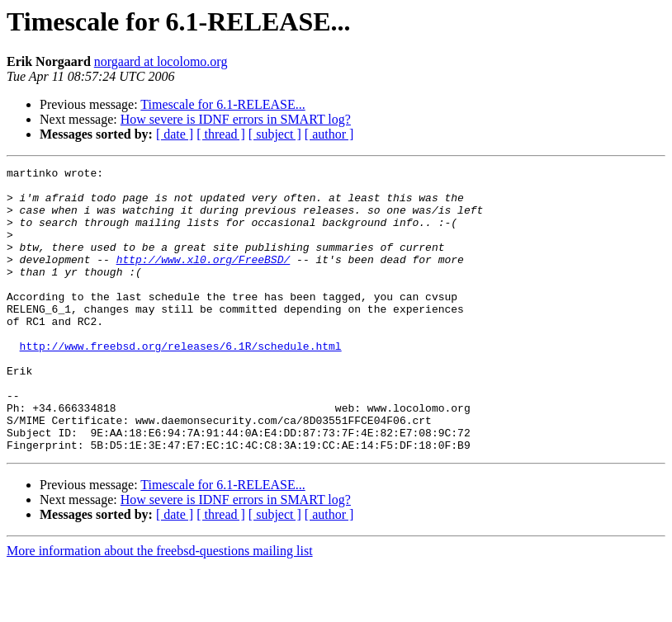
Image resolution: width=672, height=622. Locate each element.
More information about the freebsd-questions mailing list (160, 608)
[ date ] (175, 134)
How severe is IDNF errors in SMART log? (236, 119)
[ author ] (329, 134)
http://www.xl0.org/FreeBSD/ (203, 279)
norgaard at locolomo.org (161, 61)
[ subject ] (275, 134)
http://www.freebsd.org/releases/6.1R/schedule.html (181, 383)
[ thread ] (221, 134)
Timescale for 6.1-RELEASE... (222, 104)
